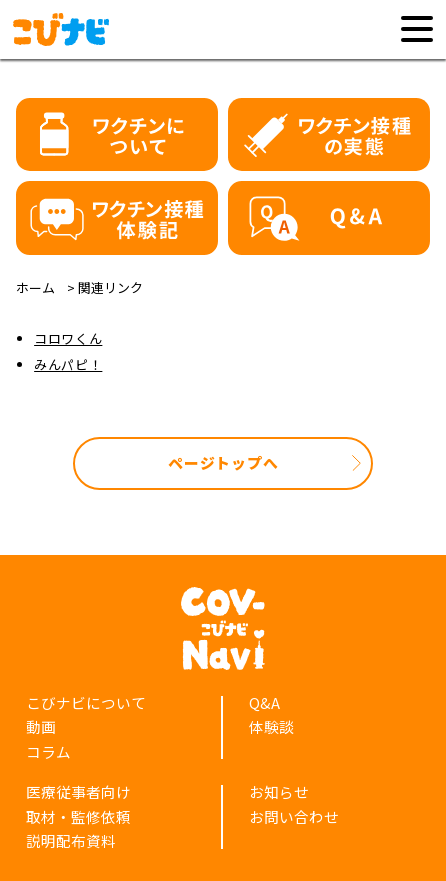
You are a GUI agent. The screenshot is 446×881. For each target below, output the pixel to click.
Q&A (264, 702)
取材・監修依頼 (78, 816)
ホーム (35, 287)
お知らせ (279, 791)
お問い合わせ (294, 816)
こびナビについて (86, 702)
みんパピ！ (68, 364)
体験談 (271, 726)
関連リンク (110, 287)
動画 (41, 726)
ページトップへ (223, 462)
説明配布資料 (71, 840)
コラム (48, 751)
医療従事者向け (78, 791)
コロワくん (68, 338)
